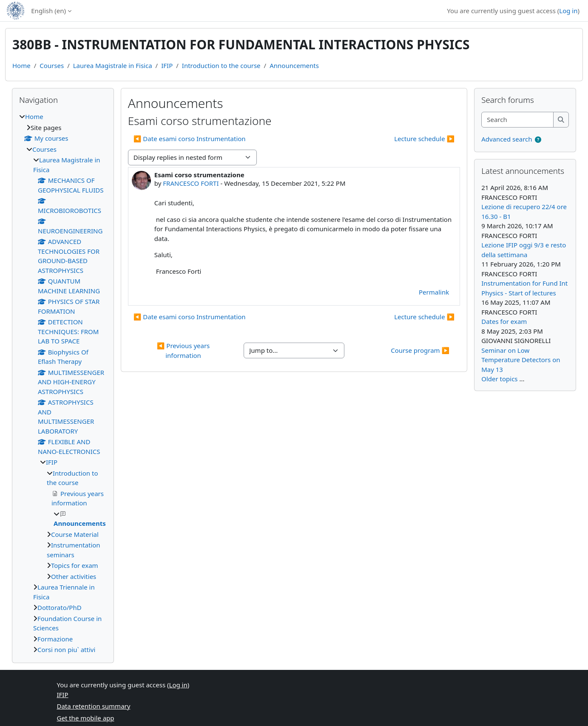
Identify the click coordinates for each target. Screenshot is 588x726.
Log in (568, 11)
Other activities (74, 576)
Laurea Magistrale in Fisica (113, 65)
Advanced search (507, 139)
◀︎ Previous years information (184, 350)
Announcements (294, 65)
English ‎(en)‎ (48, 11)
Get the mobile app (86, 718)
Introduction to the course (221, 65)
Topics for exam (75, 565)
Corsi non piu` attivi (66, 649)
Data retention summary (94, 706)
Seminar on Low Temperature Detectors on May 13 (521, 360)
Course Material (75, 534)
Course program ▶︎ (420, 350)
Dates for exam (504, 321)
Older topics (499, 379)
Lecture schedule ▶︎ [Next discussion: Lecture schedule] (424, 139)
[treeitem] (63, 383)
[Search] (518, 120)
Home (21, 65)
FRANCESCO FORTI (191, 183)
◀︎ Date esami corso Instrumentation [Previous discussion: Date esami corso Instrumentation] (190, 139)
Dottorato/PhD (60, 607)
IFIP (167, 65)
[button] (538, 140)
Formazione (55, 639)
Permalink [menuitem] (434, 292)
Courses (52, 65)
